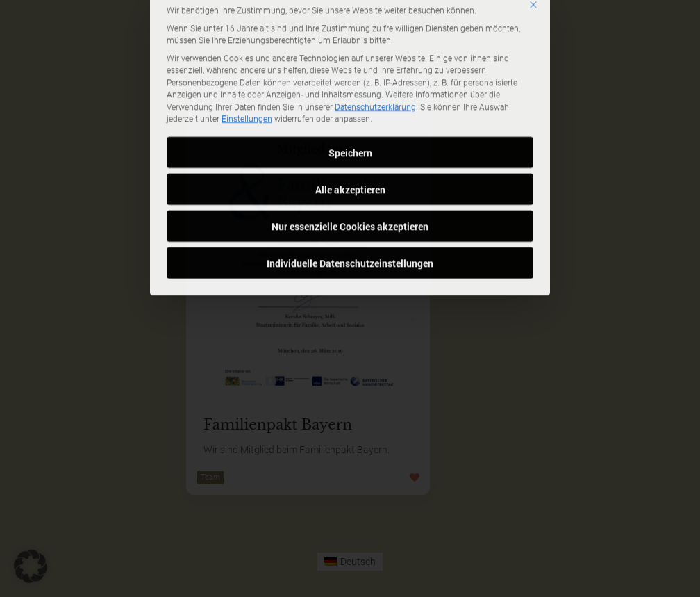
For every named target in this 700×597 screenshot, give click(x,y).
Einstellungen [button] (247, 51)
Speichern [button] (350, 84)
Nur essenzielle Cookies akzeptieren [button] (350, 158)
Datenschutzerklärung (375, 39)
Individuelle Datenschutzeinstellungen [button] (350, 195)
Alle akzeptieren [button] (350, 121)
